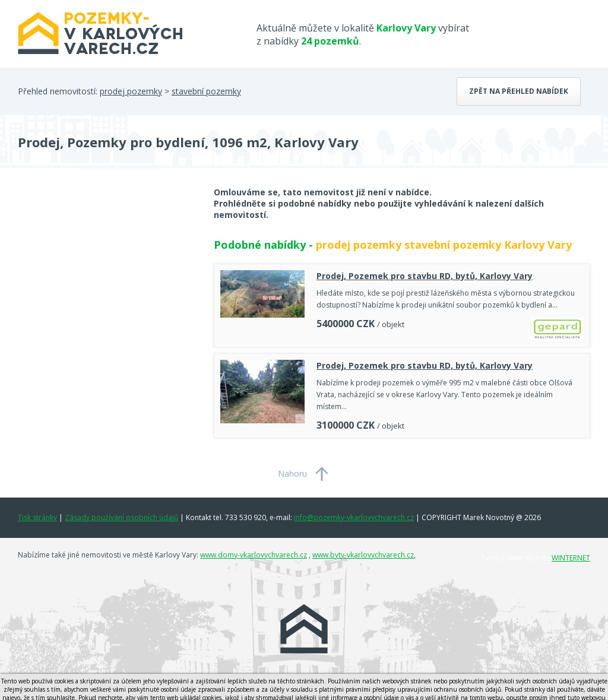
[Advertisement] (107, 281)
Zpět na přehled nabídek (519, 91)
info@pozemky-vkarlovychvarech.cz (354, 517)
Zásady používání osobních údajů (121, 517)
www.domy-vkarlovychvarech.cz (254, 555)
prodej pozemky (131, 91)
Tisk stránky (37, 517)
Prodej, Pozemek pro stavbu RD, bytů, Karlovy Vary (425, 276)
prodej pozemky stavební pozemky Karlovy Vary (444, 245)
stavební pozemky (206, 91)
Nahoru (292, 473)
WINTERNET (571, 558)
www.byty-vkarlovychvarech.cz (363, 555)
